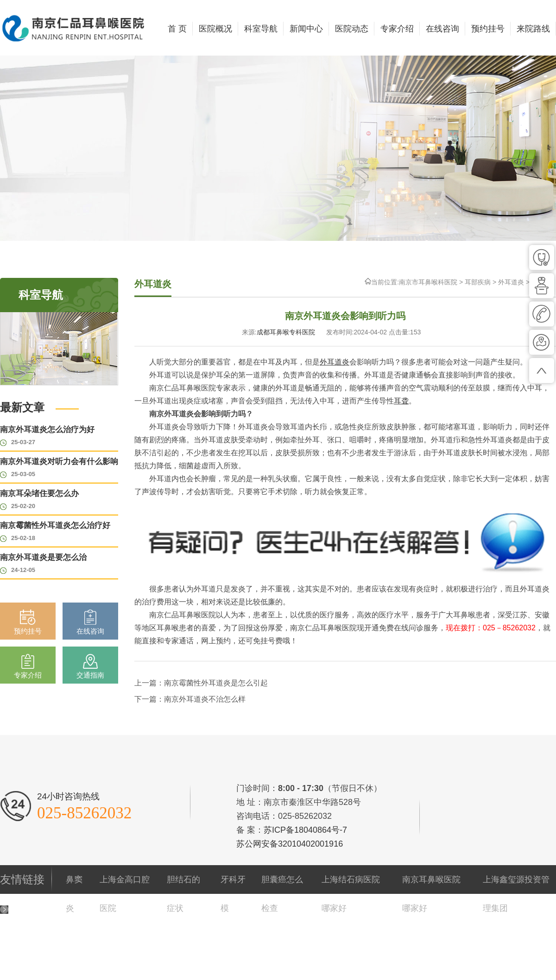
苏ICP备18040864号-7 (305, 830)
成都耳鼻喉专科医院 (286, 332)
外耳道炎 (511, 282)
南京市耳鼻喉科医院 (428, 282)
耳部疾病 (478, 282)
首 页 (177, 29)
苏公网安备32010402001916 (290, 844)
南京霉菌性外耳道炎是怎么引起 (216, 683)
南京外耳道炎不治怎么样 (205, 699)
